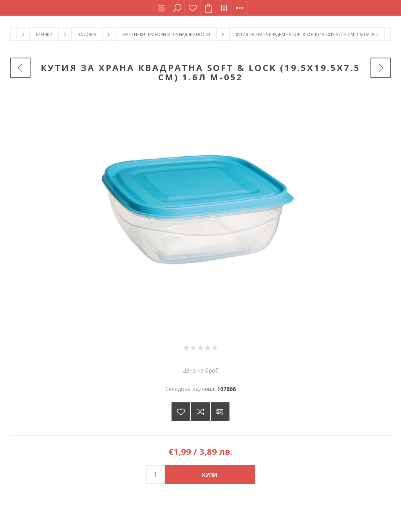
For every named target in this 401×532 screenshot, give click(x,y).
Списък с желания (193, 8)
